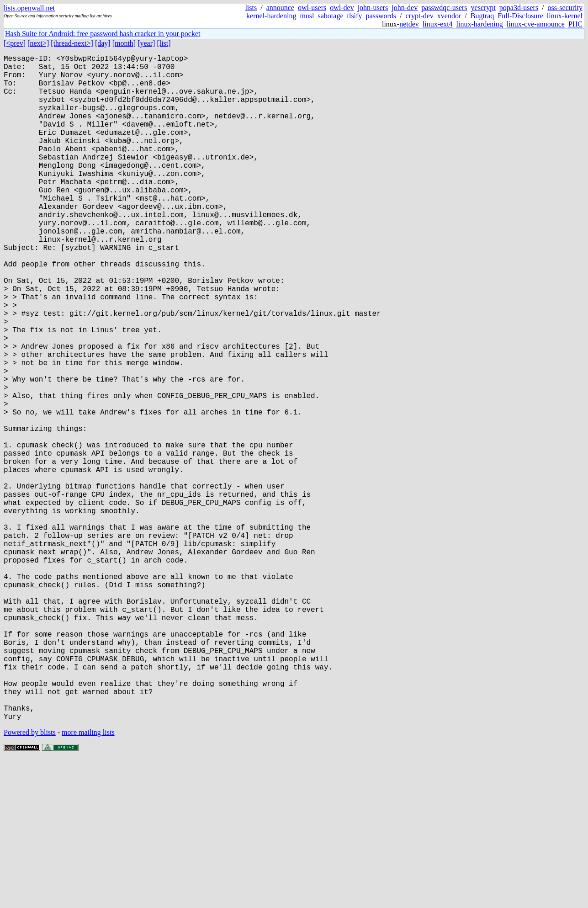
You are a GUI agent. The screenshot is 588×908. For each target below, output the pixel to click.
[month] (124, 43)
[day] (103, 43)
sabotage (331, 16)
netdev (409, 24)
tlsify (354, 16)
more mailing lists (88, 880)
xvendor (449, 16)
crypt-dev (420, 16)
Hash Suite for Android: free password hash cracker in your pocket (103, 34)
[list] (164, 43)
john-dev (405, 8)
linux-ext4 (438, 24)
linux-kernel (565, 16)
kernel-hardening (271, 16)
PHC (575, 24)
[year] (146, 43)
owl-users (312, 8)
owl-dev (342, 8)
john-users (373, 8)
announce (280, 8)
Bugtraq (482, 16)
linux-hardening (480, 24)
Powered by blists (30, 880)
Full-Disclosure (520, 16)
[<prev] (15, 43)
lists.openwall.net (29, 8)
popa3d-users (519, 8)
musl (307, 16)
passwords (381, 16)
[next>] (38, 43)
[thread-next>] (72, 43)
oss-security (565, 8)
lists (251, 8)
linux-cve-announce (536, 24)
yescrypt (483, 8)
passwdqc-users (444, 8)
